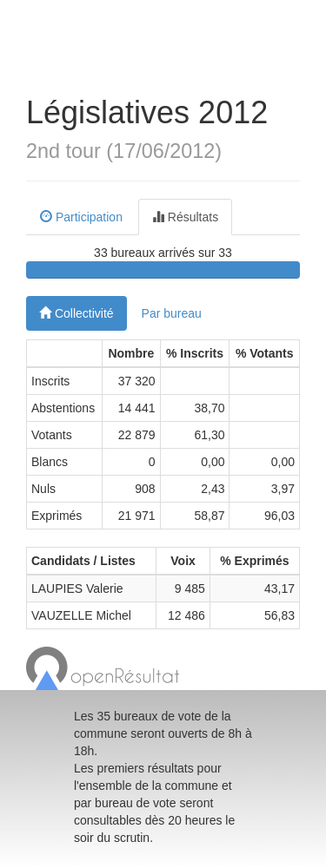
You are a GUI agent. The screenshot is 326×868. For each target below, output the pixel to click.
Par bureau (172, 313)
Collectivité (77, 313)
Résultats (185, 217)
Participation (81, 217)
